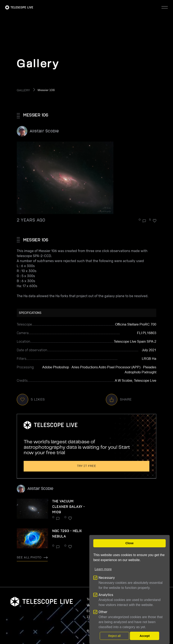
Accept (145, 636)
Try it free (87, 466)
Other (103, 612)
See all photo (32, 558)
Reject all (114, 636)
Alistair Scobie (44, 131)
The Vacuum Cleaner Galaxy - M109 (69, 506)
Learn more (103, 569)
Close (129, 543)
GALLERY (23, 90)
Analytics (106, 595)
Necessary (107, 578)
